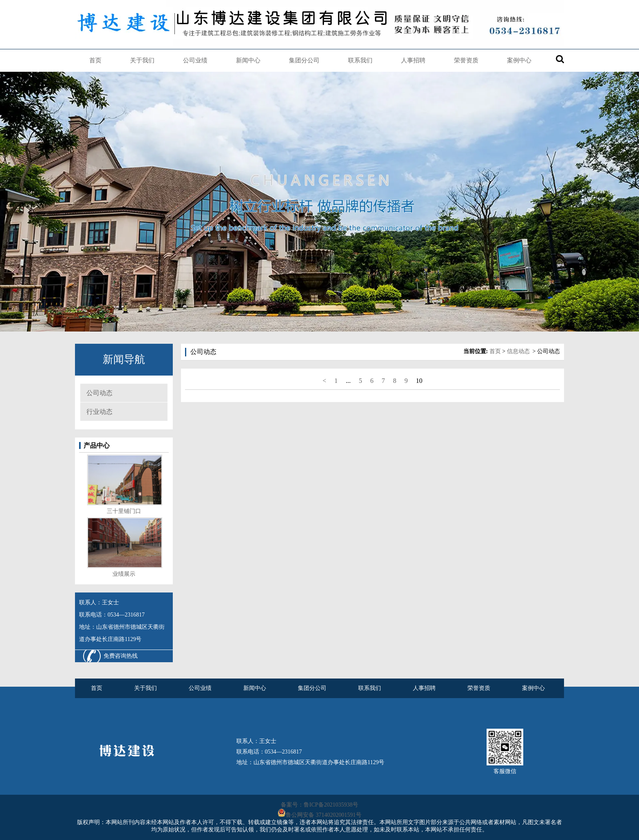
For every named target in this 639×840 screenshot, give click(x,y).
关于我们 (142, 60)
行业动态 (99, 412)
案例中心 (519, 60)
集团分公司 (304, 60)
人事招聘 (413, 60)
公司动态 (99, 393)
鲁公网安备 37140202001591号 (324, 815)
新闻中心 (248, 60)
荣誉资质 (466, 60)
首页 (95, 60)
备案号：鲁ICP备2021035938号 (319, 805)
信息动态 (518, 351)
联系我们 (360, 60)
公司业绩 (195, 60)
